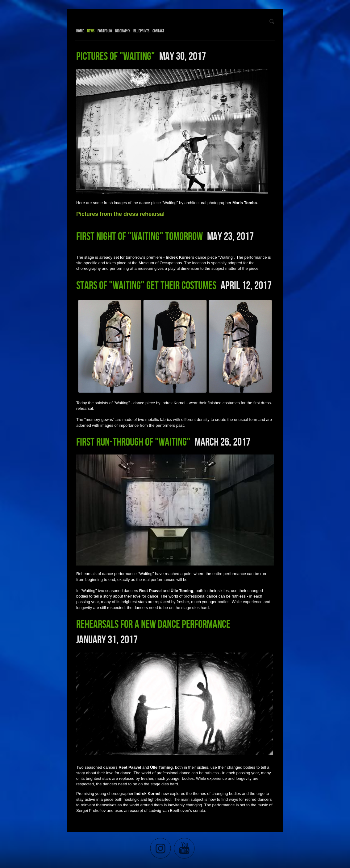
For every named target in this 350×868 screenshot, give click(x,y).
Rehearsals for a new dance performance (153, 624)
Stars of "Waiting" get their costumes (146, 285)
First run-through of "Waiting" (133, 442)
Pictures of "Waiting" (116, 56)
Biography (123, 31)
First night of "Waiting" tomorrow (140, 236)
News (91, 31)
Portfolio (105, 31)
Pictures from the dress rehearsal (120, 214)
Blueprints (141, 31)
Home (80, 31)
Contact (158, 31)
